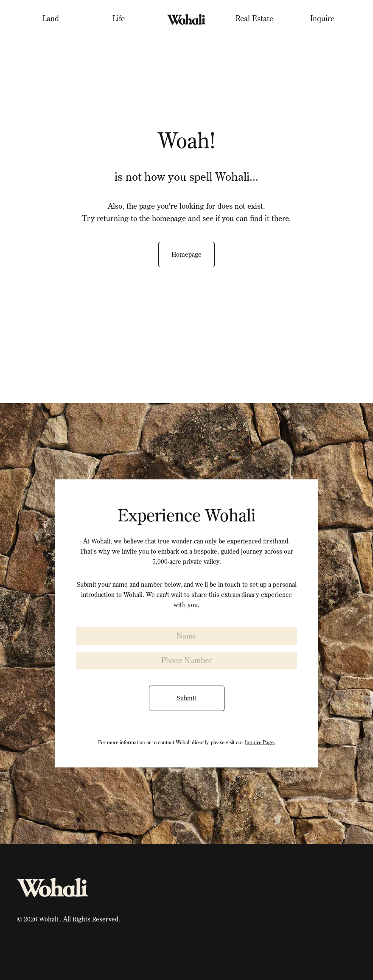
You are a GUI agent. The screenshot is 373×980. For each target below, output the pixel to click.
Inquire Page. (260, 742)
